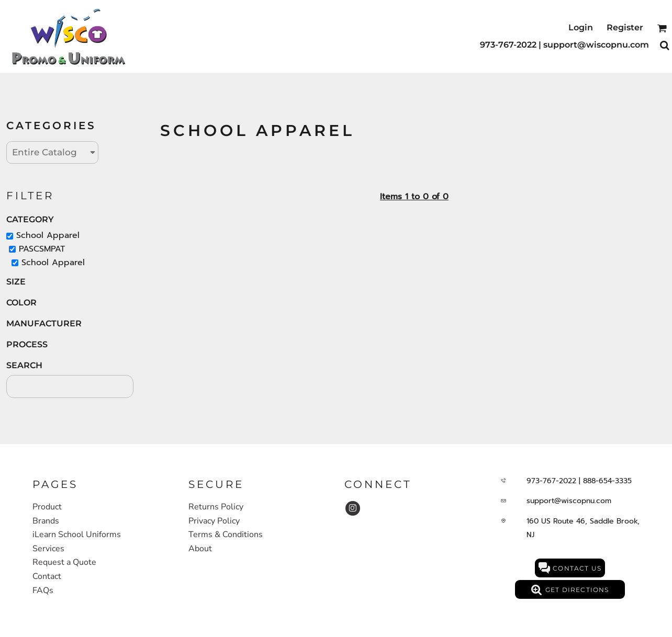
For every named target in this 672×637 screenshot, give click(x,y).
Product (47, 507)
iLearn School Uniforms (77, 534)
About (200, 549)
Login (581, 27)
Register (625, 27)
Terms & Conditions (226, 534)
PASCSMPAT (42, 249)
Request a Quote (64, 562)
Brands (46, 521)
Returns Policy (216, 507)
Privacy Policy (214, 521)
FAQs (43, 590)
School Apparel (48, 235)
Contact (47, 576)
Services (48, 549)
